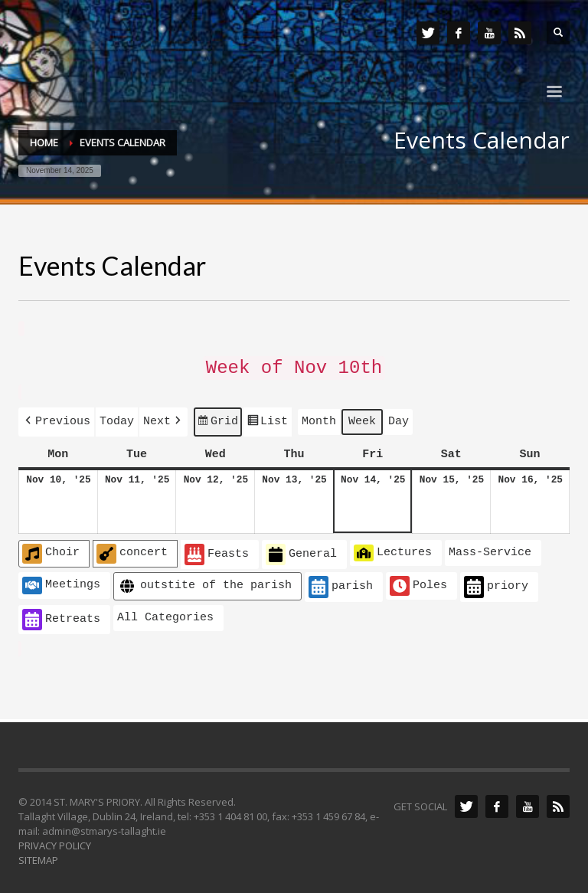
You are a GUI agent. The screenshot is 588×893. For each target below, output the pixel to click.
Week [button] (362, 417)
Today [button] (117, 417)
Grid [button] (217, 420)
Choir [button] (51, 548)
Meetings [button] (61, 580)
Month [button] (319, 417)
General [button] (301, 550)
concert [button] (132, 548)
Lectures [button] (393, 548)
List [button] (267, 420)
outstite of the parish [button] (204, 581)
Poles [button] (418, 581)
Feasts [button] (217, 550)
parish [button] (341, 582)
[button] (56, 418)
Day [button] (399, 417)
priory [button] (496, 582)
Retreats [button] (61, 615)
